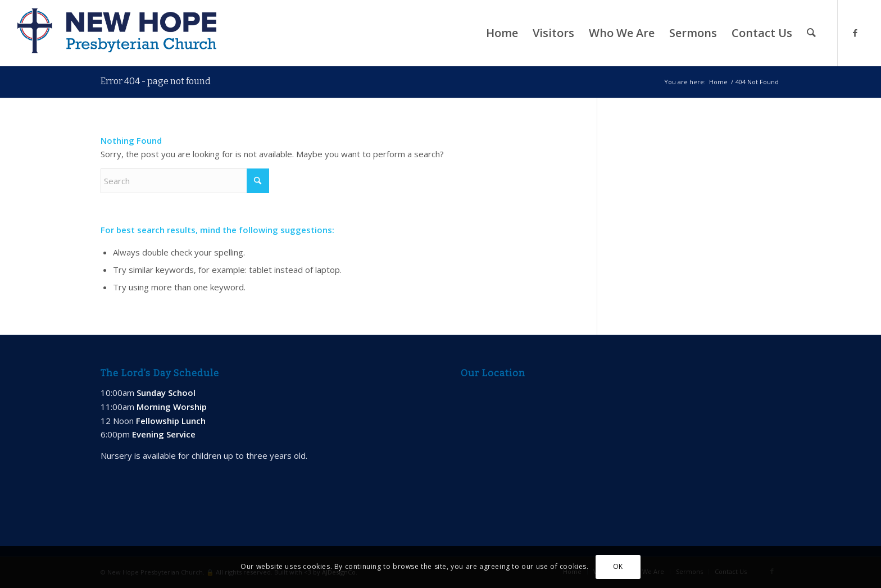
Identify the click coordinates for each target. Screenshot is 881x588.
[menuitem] (502, 33)
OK (618, 566)
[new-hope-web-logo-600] (117, 33)
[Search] (811, 33)
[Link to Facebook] (855, 33)
